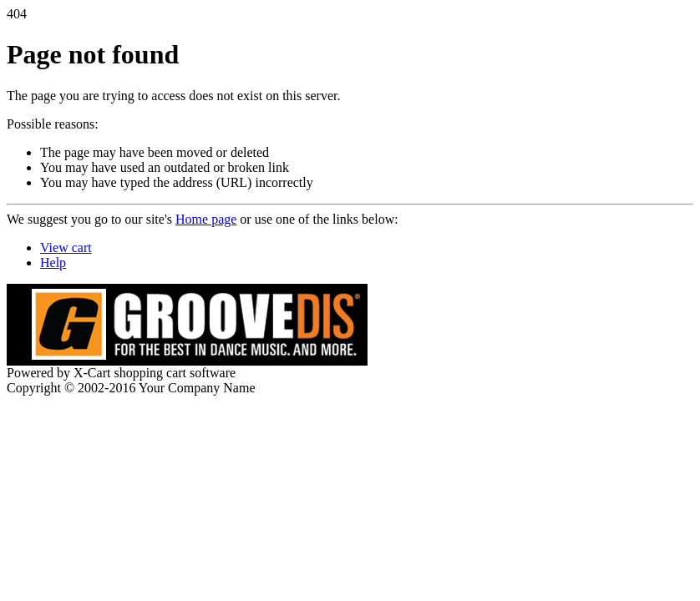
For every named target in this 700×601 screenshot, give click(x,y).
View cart (66, 247)
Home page (206, 219)
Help (53, 263)
